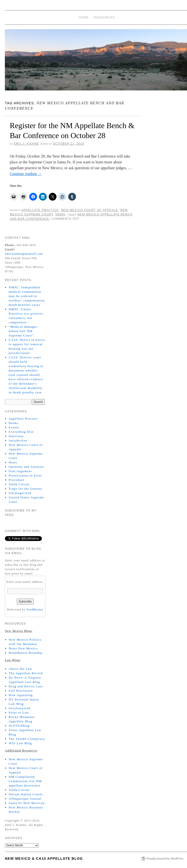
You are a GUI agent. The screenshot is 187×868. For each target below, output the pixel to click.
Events (14, 427)
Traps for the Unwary (26, 489)
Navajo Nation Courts (26, 794)
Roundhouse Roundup (26, 653)
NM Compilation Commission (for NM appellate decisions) (25, 781)
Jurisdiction (18, 440)
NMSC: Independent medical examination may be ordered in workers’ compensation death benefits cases (27, 296)
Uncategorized (20, 493)
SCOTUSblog (19, 726)
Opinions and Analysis (26, 467)
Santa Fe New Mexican (27, 803)
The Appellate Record (26, 673)
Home (84, 18)
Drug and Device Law (26, 686)
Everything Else (21, 432)
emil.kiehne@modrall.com (24, 254)
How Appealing (21, 695)
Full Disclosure (21, 691)
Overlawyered (20, 708)
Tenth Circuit (19, 484)
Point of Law (19, 713)
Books (14, 423)
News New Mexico (23, 648)
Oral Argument (20, 471)
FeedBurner (35, 610)
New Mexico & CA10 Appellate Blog (44, 859)
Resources (104, 18)
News (61, 214)
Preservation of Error (25, 475)
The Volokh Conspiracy (27, 739)
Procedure (17, 480)
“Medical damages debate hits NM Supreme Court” (23, 331)
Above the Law (21, 669)
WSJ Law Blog (20, 743)
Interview (16, 436)
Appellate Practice (40, 210)
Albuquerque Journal (25, 799)
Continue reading (26, 174)
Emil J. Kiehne (26, 144)
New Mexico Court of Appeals (89, 210)
